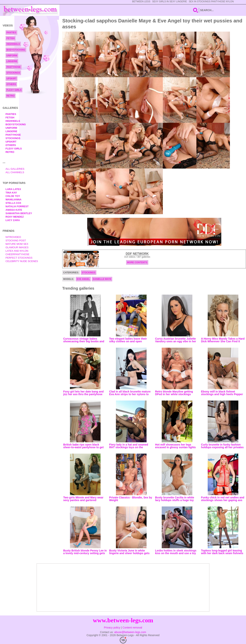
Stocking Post (16, 240)
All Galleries (15, 169)
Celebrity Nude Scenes (22, 261)
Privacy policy (112, 628)
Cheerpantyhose (18, 254)
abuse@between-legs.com (130, 632)
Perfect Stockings (19, 258)
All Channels (15, 172)
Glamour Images (17, 247)
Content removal (132, 628)
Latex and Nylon (17, 251)
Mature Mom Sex (17, 244)
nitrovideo (13, 237)
